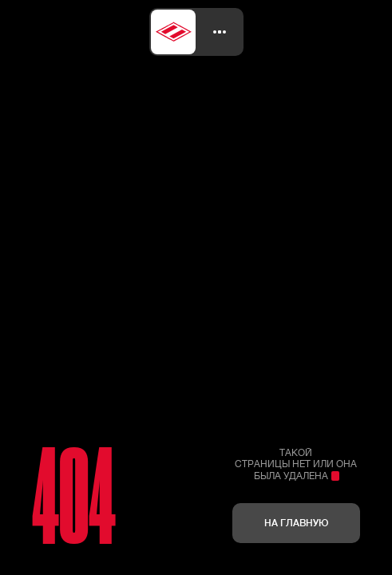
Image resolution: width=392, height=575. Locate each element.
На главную (296, 523)
